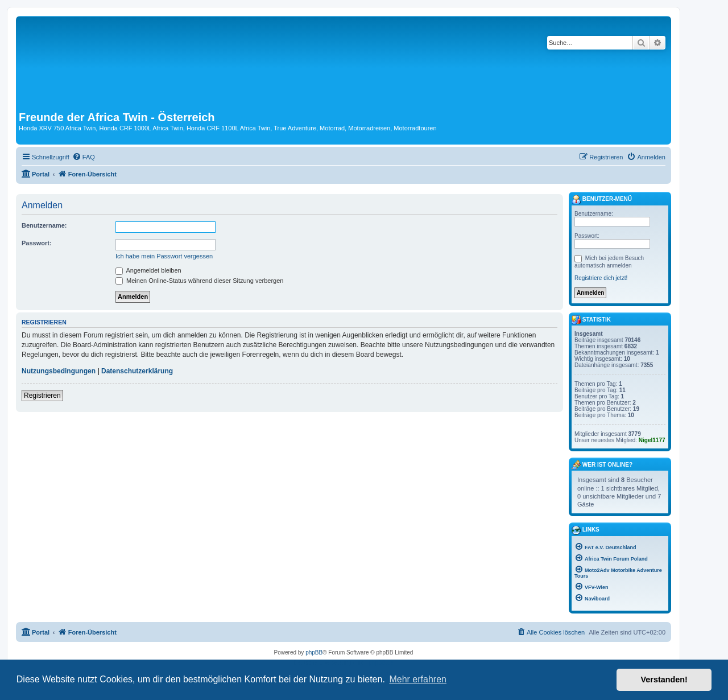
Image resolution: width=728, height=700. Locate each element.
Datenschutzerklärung (137, 371)
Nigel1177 (652, 440)
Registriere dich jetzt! (601, 278)
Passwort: (37, 243)
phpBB (314, 652)
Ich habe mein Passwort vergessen (164, 256)
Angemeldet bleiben (148, 270)
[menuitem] (84, 157)
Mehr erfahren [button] (418, 679)
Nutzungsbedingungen (59, 371)
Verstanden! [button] (664, 680)
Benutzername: (44, 225)
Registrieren (42, 396)
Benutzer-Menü (602, 200)
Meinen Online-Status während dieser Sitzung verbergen (199, 281)
